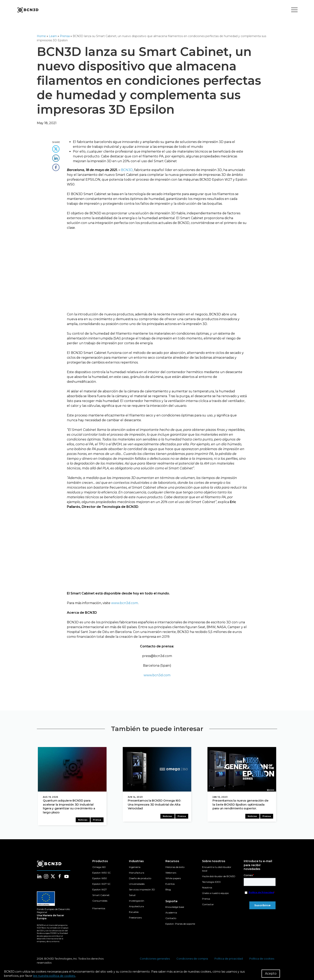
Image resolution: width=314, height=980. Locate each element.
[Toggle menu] (294, 10)
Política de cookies (262, 960)
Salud (132, 896)
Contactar (208, 906)
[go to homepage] (28, 10)
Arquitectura (136, 908)
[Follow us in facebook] (60, 878)
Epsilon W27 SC (101, 885)
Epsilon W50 (100, 880)
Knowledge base (175, 908)
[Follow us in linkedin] (39, 878)
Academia (171, 914)
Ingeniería (135, 868)
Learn (53, 36)
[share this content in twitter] (56, 148)
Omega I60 (99, 868)
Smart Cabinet (101, 896)
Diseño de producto (140, 880)
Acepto (271, 973)
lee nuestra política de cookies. (54, 976)
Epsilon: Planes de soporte (180, 925)
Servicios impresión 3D (142, 891)
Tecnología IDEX (211, 883)
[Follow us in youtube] (66, 878)
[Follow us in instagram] (46, 878)
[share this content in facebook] (56, 166)
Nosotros (207, 889)
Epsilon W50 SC (102, 874)
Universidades (137, 885)
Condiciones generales (155, 960)
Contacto (171, 920)
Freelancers (135, 919)
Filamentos (99, 910)
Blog (168, 891)
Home (41, 36)
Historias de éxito (175, 868)
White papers (173, 880)
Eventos (170, 885)
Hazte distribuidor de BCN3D (219, 878)
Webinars (171, 874)
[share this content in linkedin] (56, 157)
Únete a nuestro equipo (215, 894)
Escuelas (134, 913)
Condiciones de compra (192, 960)
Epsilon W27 (100, 891)
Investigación (137, 902)
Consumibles (100, 902)
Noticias (84, 821)
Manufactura (137, 874)
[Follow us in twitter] (53, 878)
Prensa (65, 36)
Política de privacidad (229, 960)
